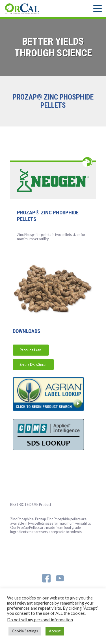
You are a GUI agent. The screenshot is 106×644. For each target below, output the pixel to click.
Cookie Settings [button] (25, 631)
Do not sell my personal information (40, 620)
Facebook (46, 578)
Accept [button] (55, 631)
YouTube (60, 578)
